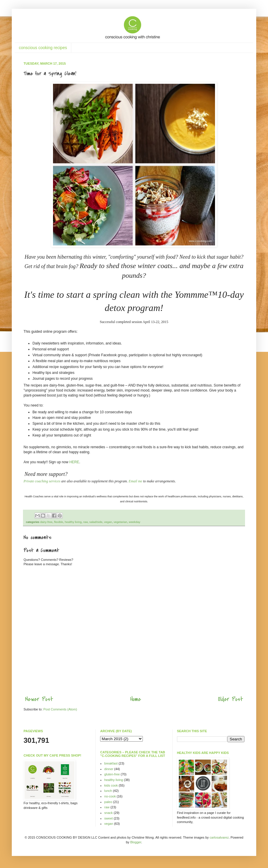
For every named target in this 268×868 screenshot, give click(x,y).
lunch (108, 791)
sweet (109, 818)
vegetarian (120, 522)
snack (109, 813)
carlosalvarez (219, 837)
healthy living (73, 522)
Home (136, 699)
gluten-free (112, 774)
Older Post (230, 699)
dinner (109, 769)
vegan (108, 522)
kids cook (111, 785)
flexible (59, 522)
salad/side (96, 522)
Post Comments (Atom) (60, 709)
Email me (135, 481)
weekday (134, 522)
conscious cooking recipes (43, 48)
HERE (74, 462)
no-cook (110, 796)
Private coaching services (42, 481)
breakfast (111, 763)
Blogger (136, 842)
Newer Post (39, 699)
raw (85, 522)
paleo (108, 802)
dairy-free (46, 522)
